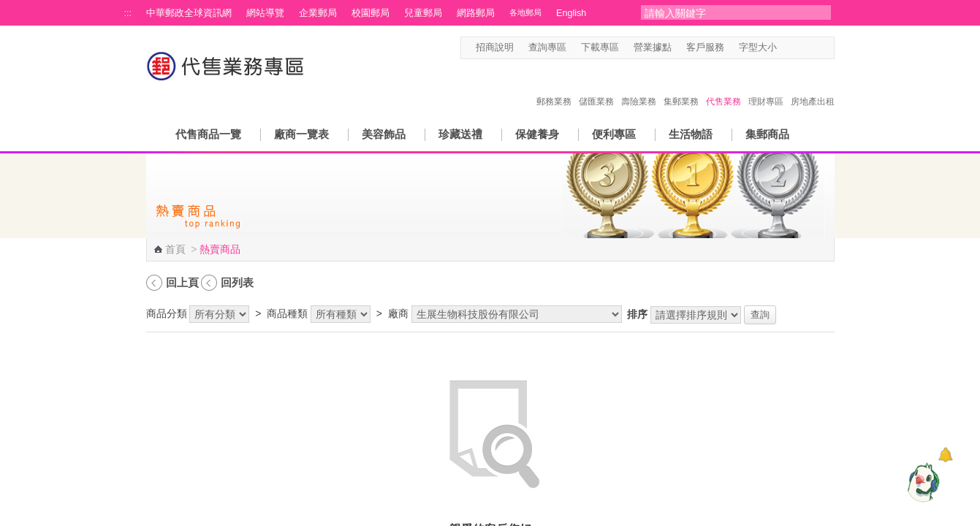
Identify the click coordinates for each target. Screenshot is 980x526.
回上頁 (182, 282)
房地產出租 (813, 86)
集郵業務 (681, 86)
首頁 (175, 249)
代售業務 (723, 86)
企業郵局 (318, 13)
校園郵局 (371, 13)
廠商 (398, 313)
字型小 (786, 48)
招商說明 (495, 47)
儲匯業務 (596, 86)
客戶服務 (705, 47)
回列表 (237, 282)
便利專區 (614, 134)
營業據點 (653, 47)
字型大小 (758, 47)
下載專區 (600, 47)
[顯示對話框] (945, 455)
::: (128, 13)
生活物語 (691, 134)
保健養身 (537, 134)
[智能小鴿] (922, 482)
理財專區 (766, 86)
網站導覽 (265, 13)
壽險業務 (639, 86)
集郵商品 (767, 134)
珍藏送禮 (460, 134)
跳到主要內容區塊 (8, 8)
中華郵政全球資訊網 (189, 13)
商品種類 (287, 313)
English (571, 13)
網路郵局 (476, 13)
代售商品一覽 (208, 134)
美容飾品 (384, 134)
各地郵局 (525, 12)
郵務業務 (554, 86)
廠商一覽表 (301, 134)
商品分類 (167, 313)
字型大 (814, 48)
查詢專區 (547, 47)
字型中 (800, 48)
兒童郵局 (423, 13)
